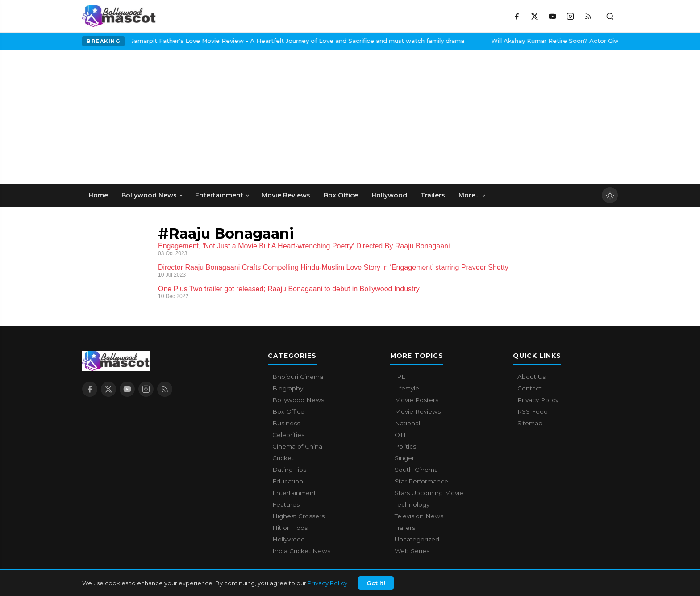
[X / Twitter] (534, 16)
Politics (405, 446)
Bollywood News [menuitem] (152, 195)
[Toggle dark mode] (610, 195)
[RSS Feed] (588, 16)
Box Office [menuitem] (341, 195)
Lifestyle (407, 388)
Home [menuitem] (98, 195)
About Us (531, 377)
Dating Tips (289, 470)
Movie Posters (417, 400)
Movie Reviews (418, 411)
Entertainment (294, 493)
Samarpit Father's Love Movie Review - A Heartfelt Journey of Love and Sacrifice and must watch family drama (224, 41)
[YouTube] (552, 16)
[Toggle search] (610, 16)
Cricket (283, 458)
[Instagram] (570, 16)
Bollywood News (298, 400)
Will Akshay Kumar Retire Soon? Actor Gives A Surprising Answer (516, 41)
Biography (288, 388)
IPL (400, 377)
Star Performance (421, 481)
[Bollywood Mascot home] (119, 16)
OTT (400, 435)
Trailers (405, 528)
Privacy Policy (327, 584)
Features (286, 504)
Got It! (376, 584)
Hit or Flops (290, 528)
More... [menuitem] (472, 195)
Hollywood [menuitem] (389, 195)
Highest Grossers (298, 516)
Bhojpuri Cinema (298, 377)
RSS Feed (533, 411)
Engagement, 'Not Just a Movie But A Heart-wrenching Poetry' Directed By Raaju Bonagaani (304, 246)
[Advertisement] (149, 117)
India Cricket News (301, 551)
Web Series (412, 551)
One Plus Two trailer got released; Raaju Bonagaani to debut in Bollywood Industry (289, 289)
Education (288, 481)
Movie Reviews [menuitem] (286, 195)
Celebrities (288, 435)
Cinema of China (297, 446)
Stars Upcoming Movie (429, 493)
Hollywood (289, 539)
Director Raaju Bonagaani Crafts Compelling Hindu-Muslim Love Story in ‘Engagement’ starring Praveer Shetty (333, 267)
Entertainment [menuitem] (223, 195)
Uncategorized (417, 539)
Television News (419, 516)
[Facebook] (517, 16)
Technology (412, 504)
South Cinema (416, 470)
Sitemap (530, 423)
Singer (404, 458)
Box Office (288, 411)
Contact (529, 388)
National (407, 423)
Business (286, 423)
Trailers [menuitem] (433, 195)
